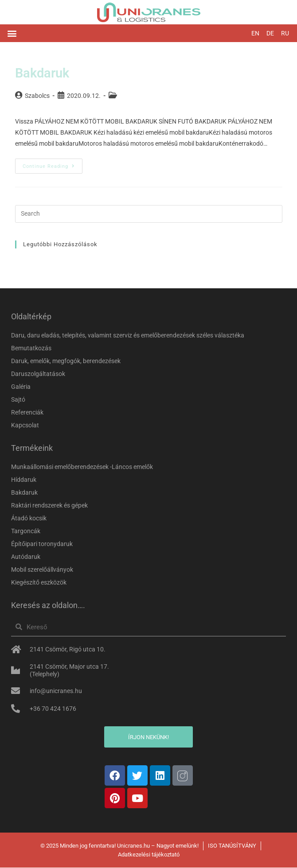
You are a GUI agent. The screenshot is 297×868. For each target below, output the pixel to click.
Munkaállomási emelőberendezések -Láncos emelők (82, 467)
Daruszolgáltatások (38, 374)
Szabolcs (37, 96)
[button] (12, 33)
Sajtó (18, 400)
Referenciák (27, 413)
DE (270, 33)
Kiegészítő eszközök (39, 583)
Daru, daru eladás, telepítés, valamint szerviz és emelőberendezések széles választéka (128, 336)
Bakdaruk (43, 73)
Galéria (21, 387)
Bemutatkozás (31, 349)
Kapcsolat (25, 426)
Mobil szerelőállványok (42, 570)
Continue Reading (53, 164)
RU (285, 33)
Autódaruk (26, 557)
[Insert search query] (149, 214)
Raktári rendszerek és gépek (49, 506)
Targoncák (26, 531)
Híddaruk (24, 480)
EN (255, 33)
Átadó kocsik (29, 519)
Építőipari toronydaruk (42, 544)
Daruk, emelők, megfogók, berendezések (66, 361)
